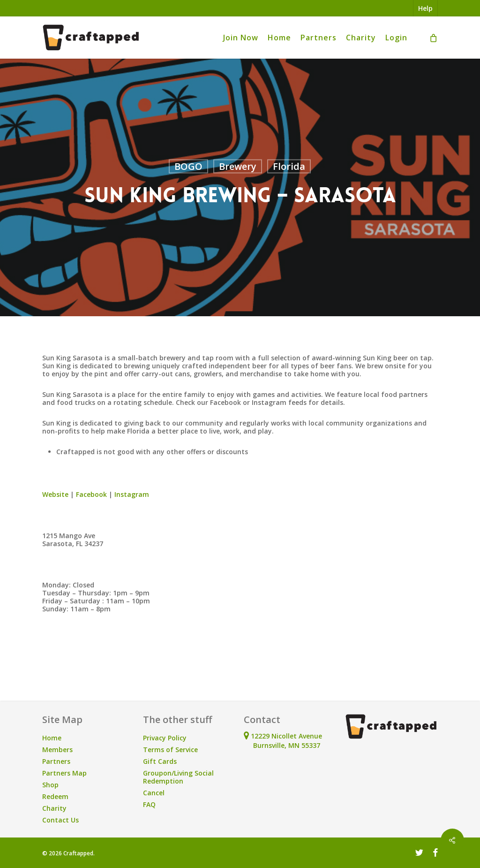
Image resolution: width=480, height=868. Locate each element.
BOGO (188, 166)
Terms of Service (170, 750)
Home (52, 738)
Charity (54, 808)
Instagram (132, 494)
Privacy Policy (165, 738)
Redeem (55, 796)
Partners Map (64, 773)
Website (55, 494)
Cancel (154, 793)
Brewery (238, 166)
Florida (289, 166)
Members (57, 750)
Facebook (91, 494)
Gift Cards (160, 761)
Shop (50, 785)
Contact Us (60, 820)
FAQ (149, 804)
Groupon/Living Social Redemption (178, 777)
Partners (56, 761)
